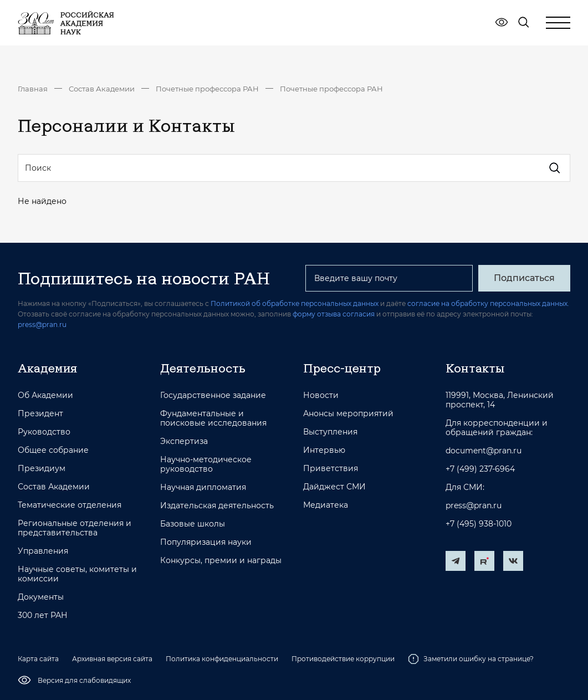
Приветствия (331, 469)
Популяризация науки (206, 542)
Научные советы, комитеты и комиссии (77, 574)
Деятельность (203, 368)
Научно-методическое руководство (206, 464)
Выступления (330, 432)
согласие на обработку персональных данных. (488, 303)
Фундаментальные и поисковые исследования (213, 418)
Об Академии (45, 395)
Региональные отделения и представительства (75, 528)
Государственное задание (213, 395)
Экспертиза (184, 441)
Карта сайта (38, 659)
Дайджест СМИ (334, 487)
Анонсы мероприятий (348, 414)
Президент (40, 414)
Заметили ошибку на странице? (471, 659)
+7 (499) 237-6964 (480, 469)
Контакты (475, 368)
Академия (47, 368)
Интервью (324, 450)
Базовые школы (193, 524)
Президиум (42, 469)
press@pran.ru (42, 325)
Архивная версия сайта (112, 659)
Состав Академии (102, 89)
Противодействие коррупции (343, 659)
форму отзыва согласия (334, 314)
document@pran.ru (484, 451)
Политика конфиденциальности (222, 659)
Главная (33, 89)
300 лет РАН (43, 615)
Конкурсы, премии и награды (221, 561)
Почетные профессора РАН (207, 89)
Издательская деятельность (217, 506)
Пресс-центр (342, 368)
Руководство (44, 432)
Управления (43, 551)
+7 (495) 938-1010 (479, 524)
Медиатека (326, 505)
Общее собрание (53, 450)
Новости (321, 395)
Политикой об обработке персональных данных (295, 303)
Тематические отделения (70, 505)
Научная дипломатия (203, 487)
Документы (41, 597)
